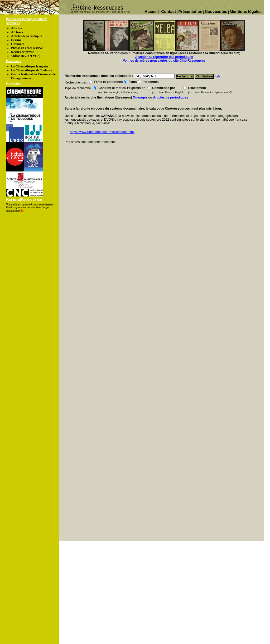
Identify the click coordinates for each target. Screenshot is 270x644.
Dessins (16, 40)
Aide (218, 77)
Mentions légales (246, 11)
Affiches (17, 28)
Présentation (191, 11)
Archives (17, 32)
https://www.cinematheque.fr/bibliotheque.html (102, 132)
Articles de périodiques (27, 36)
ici (23, 211)
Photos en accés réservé (27, 48)
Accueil (152, 11)
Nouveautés (216, 11)
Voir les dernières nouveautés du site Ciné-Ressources (164, 61)
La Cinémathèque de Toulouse (32, 70)
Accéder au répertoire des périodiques (164, 57)
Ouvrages (18, 44)
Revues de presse (22, 52)
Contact (168, 11)
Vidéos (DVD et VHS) (26, 56)
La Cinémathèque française (30, 66)
